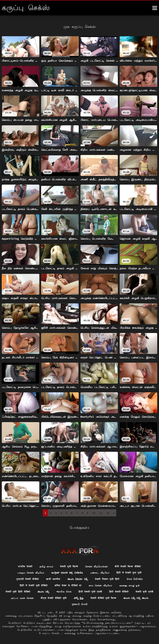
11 (101, 513)
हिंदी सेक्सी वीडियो (135, 591)
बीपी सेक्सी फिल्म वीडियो (131, 565)
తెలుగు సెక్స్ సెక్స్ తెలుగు (68, 604)
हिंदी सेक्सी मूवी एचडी (104, 591)
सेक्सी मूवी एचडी (19, 598)
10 (94, 513)
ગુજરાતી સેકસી (97, 604)
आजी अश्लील (52, 578)
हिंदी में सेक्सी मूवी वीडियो (30, 585)
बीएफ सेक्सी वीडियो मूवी (82, 598)
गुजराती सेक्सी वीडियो (24, 578)
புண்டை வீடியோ (101, 572)
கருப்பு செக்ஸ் (52, 633)
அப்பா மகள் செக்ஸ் (48, 598)
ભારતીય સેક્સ (76, 591)
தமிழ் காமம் (44, 565)
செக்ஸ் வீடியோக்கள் (97, 565)
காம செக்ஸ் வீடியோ (102, 585)
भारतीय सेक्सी (21, 565)
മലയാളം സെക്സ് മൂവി (133, 585)
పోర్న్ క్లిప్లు (109, 598)
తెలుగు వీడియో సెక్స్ (78, 578)
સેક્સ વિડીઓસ (139, 578)
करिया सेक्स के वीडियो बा (68, 585)
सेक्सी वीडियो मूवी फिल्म (135, 598)
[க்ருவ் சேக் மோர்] (155, 8)
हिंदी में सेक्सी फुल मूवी (132, 572)
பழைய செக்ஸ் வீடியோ (28, 572)
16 (108, 513)
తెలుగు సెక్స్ (55, 591)
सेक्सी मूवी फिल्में (68, 565)
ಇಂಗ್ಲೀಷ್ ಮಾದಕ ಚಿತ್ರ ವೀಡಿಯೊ (66, 572)
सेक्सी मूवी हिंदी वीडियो (28, 591)
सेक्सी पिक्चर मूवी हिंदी (109, 578)
